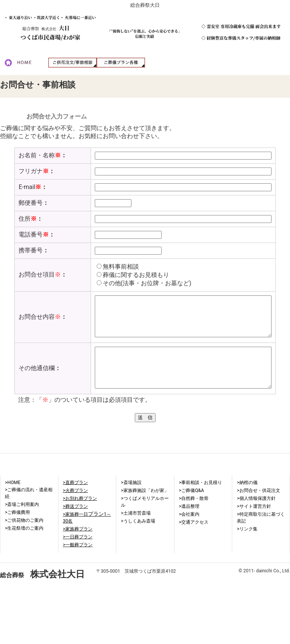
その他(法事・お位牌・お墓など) (138, 283)
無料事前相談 (112, 267)
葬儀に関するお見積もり (127, 275)
